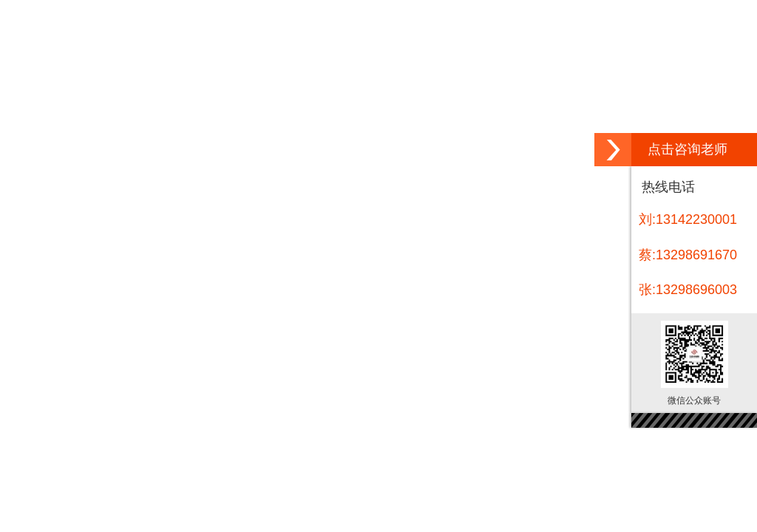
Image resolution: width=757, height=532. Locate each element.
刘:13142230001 (688, 219)
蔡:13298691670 (688, 255)
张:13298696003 (688, 290)
